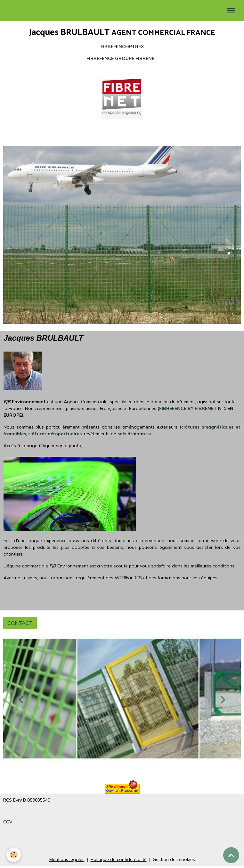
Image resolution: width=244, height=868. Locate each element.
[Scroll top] (231, 855)
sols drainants (134, 434)
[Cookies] (14, 855)
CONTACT (20, 623)
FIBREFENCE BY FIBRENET (188, 408)
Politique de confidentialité (119, 859)
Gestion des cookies (174, 859)
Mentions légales (67, 859)
